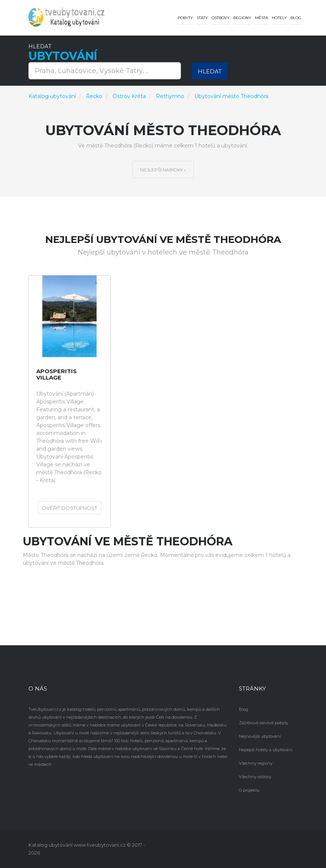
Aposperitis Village (56, 374)
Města (262, 18)
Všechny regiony (256, 763)
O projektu (249, 790)
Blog (296, 18)
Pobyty (185, 18)
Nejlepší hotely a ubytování (266, 750)
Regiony (242, 18)
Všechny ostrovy (255, 777)
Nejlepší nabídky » (163, 170)
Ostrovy (221, 18)
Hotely (279, 18)
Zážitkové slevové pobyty (264, 723)
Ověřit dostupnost (70, 508)
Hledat (210, 71)
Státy (202, 18)
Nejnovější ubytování (260, 736)
